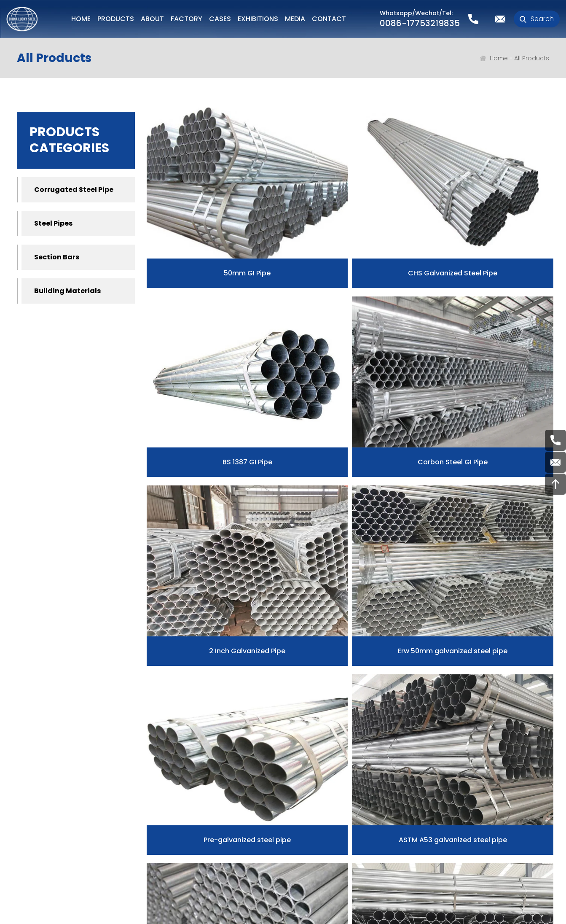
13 (429, 662)
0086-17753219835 (420, 23)
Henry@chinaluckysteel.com (490, 814)
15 (465, 662)
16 (483, 662)
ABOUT (152, 19)
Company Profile (47, 782)
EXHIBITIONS (258, 19)
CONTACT (329, 19)
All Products (532, 58)
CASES (220, 19)
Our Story (34, 812)
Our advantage (44, 797)
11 (394, 662)
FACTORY (186, 19)
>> (518, 662)
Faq (314, 797)
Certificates (38, 843)
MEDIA (295, 19)
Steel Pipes (53, 223)
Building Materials (67, 291)
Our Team (35, 827)
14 (447, 662)
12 (412, 662)
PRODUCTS (116, 19)
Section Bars (57, 257)
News (317, 782)
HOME (81, 19)
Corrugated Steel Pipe (74, 190)
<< (182, 662)
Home (499, 58)
